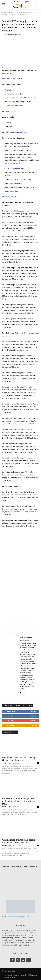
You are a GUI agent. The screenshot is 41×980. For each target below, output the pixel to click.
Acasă (4, 13)
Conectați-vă (33, 716)
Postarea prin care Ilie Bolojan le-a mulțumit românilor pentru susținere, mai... (19, 801)
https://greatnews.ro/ (25, 640)
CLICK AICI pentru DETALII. (12, 79)
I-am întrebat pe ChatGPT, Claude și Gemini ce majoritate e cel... (19, 759)
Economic (10, 13)
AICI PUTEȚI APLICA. (10, 197)
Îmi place (34, 711)
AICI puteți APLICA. (9, 111)
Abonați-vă (34, 721)
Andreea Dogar (11, 34)
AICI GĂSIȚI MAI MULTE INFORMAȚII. (16, 132)
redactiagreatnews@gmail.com (18, 917)
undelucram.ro (22, 350)
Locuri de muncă (20, 13)
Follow (35, 725)
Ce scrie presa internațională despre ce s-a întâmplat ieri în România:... (20, 841)
